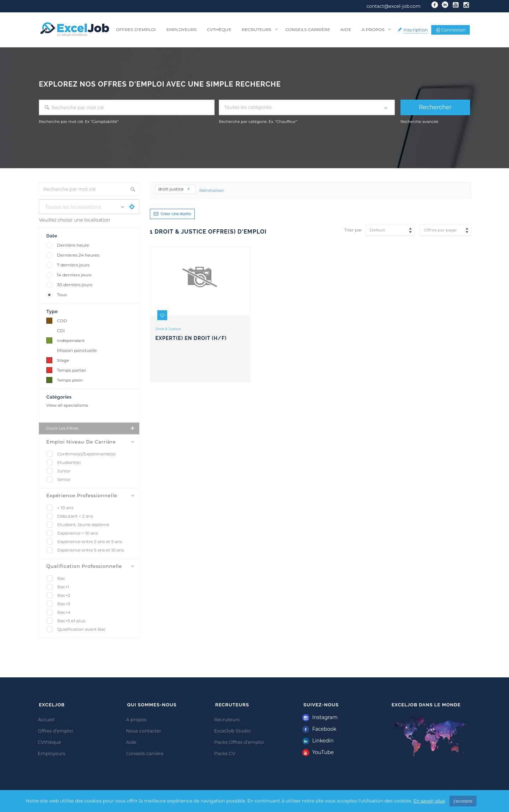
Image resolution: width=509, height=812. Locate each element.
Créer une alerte (176, 214)
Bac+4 (64, 612)
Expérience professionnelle (82, 495)
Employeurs (181, 30)
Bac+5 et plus (71, 621)
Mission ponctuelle (77, 350)
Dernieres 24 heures (78, 255)
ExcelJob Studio (232, 731)
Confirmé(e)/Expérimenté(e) (87, 454)
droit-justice (174, 189)
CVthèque (219, 30)
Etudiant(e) (69, 462)
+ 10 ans (65, 508)
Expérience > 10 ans (78, 533)
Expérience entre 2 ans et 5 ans (90, 542)
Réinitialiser (212, 190)
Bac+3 (64, 604)
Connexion (451, 30)
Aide (346, 30)
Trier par (353, 230)
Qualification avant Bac (81, 629)
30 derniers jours (75, 285)
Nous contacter (144, 731)
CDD (62, 321)
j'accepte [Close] (463, 802)
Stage (63, 360)
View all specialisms (67, 405)
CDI (61, 331)
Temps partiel (71, 370)
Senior (64, 479)
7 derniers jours (73, 265)
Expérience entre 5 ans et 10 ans (91, 550)
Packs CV (225, 753)
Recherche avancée (420, 122)
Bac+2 (64, 595)
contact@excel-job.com (394, 6)
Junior (64, 471)
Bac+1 (63, 587)
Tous (62, 295)
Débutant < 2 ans (75, 516)
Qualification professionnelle (84, 566)
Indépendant (71, 340)
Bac (61, 578)
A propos (373, 30)
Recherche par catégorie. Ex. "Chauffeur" (258, 122)
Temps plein (70, 380)
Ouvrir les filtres (91, 428)
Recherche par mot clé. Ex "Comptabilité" (79, 122)
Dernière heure (73, 245)
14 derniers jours (74, 275)
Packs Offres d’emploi (239, 742)
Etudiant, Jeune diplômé (83, 525)
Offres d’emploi (136, 30)
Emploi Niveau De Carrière (81, 442)
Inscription (416, 30)
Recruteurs (257, 30)
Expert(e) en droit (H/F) (191, 338)
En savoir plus (429, 802)
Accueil (46, 719)
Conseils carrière (308, 30)
